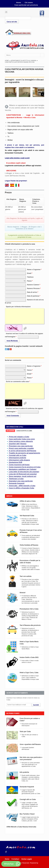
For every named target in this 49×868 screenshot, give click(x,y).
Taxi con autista (26, 576)
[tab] (10, 431)
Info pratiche (24, 772)
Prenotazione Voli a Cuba (29, 609)
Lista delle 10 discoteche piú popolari (24, 472)
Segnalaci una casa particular (21, 481)
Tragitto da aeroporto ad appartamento (24, 453)
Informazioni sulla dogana (19, 460)
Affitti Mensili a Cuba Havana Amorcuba (21, 827)
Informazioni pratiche (17, 458)
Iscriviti (36, 705)
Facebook (42, 14)
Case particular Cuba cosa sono (22, 439)
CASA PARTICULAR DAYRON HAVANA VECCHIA (20, 62)
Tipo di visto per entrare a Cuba (30, 736)
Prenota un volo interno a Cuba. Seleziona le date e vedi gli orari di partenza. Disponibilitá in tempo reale (30, 521)
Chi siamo (29, 3)
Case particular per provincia (26, 5)
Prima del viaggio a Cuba (19, 437)
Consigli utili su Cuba (18, 455)
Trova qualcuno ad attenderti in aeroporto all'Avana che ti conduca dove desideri (31, 537)
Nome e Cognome (34, 270)
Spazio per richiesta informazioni (18, 307)
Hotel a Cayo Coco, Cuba (29, 673)
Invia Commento (13, 416)
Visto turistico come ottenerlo (21, 441)
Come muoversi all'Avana (19, 465)
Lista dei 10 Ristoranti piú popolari (23, 474)
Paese (29, 281)
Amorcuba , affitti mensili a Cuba (22, 486)
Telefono (30, 277)
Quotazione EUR (16, 462)
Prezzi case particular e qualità (21, 448)
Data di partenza (33, 296)
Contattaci (15, 859)
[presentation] (10, 431)
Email (29, 273)
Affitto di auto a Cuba (28, 501)
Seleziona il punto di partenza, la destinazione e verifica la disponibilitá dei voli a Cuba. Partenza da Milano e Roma (30, 616)
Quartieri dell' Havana (18, 444)
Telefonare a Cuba (16, 479)
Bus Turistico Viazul (27, 814)
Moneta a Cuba (30, 118)
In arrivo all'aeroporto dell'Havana (22, 451)
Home (19, 3)
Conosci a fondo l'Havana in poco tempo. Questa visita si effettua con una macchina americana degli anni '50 (31, 551)
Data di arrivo (32, 292)
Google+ (11, 349)
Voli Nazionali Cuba (27, 516)
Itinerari (23, 593)
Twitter (6, 349)
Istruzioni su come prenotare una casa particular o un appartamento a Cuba (31, 764)
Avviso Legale (27, 859)
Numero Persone (33, 288)
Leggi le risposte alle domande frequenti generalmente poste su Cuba (31, 792)
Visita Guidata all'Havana (29, 545)
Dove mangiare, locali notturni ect (23, 476)
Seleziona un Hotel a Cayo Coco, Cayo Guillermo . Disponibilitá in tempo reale (30, 678)
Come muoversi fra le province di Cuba (25, 467)
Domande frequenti (17, 483)
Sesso (29, 370)
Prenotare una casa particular (21, 446)
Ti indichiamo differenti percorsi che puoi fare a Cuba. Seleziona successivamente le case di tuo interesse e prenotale (30, 599)
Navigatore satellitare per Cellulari (23, 469)
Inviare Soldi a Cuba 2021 (29, 657)
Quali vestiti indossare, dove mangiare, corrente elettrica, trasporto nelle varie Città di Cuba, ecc (31, 778)
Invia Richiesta (12, 341)
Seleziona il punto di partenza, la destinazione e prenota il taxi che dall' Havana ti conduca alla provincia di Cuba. (30, 632)
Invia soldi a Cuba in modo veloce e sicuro (30, 661)
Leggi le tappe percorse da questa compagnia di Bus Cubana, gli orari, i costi (30, 819)
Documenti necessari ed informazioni (29, 725)
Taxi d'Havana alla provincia (30, 625)
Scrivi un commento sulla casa (17, 382)
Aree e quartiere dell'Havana (30, 744)
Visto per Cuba (25, 732)
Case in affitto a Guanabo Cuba (21, 488)
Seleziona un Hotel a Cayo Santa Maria (30, 648)
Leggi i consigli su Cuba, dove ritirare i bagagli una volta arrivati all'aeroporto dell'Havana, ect (30, 805)
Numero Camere (33, 285)
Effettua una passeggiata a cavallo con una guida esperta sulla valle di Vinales (31, 568)
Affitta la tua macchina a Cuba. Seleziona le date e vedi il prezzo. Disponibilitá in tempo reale (31, 507)
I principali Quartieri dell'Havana (28, 748)
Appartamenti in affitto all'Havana (24, 61)
